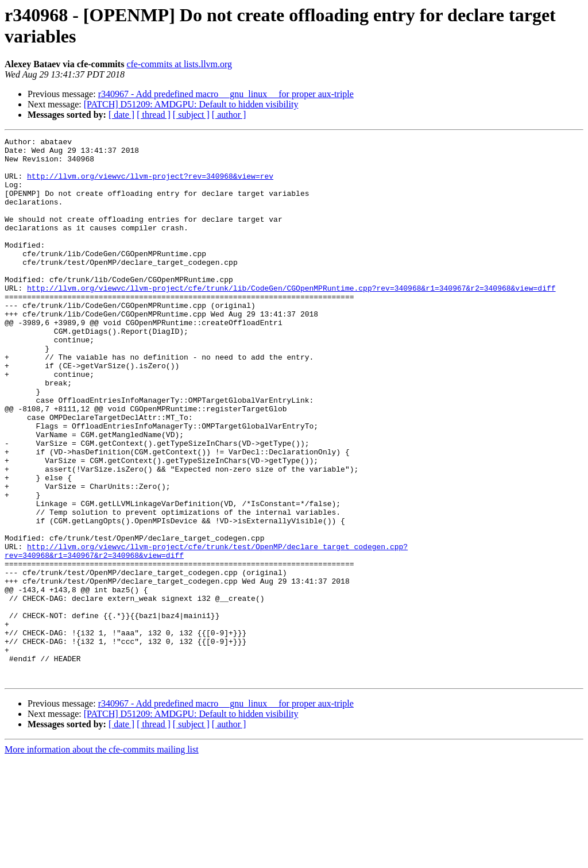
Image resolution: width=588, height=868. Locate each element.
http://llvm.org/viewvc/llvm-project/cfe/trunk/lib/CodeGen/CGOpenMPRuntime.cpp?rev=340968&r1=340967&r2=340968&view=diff (291, 319)
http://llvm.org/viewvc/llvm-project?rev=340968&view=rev (150, 184)
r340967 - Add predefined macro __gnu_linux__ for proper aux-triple (226, 94)
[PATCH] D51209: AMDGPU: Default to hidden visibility (191, 104)
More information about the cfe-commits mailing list (102, 858)
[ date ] (121, 115)
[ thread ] (154, 115)
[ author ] (229, 115)
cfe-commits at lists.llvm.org (179, 64)
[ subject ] (191, 115)
